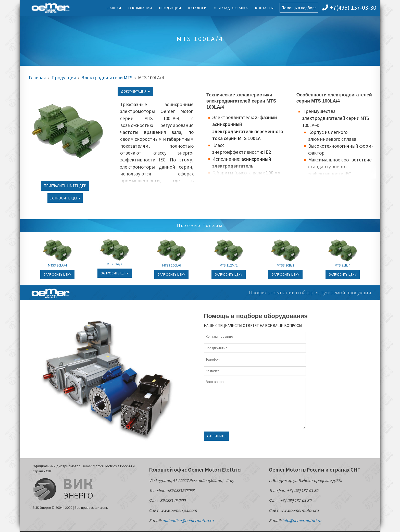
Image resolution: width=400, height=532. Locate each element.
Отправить (216, 436)
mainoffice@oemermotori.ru (188, 521)
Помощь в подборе (299, 8)
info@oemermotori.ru (302, 521)
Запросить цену (65, 198)
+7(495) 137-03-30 (349, 8)
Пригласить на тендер (65, 186)
